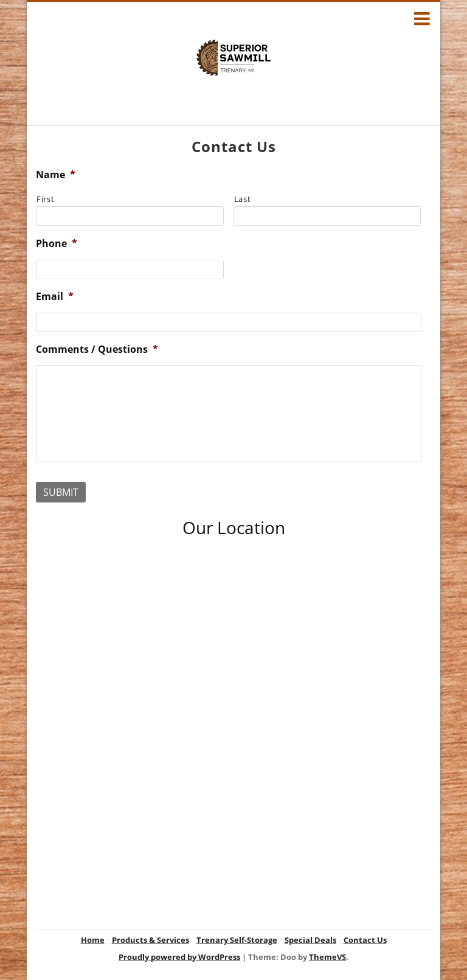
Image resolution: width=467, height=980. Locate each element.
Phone (57, 244)
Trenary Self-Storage (237, 940)
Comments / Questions (97, 349)
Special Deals (310, 940)
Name (56, 175)
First (45, 199)
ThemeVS (327, 957)
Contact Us (365, 940)
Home (93, 940)
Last (243, 199)
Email (55, 297)
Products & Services (150, 940)
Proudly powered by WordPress (179, 957)
